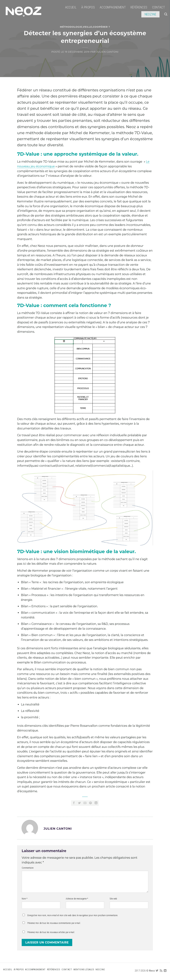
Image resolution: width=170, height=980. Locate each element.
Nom (25, 899)
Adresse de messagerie (77, 899)
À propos (88, 7)
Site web (113, 899)
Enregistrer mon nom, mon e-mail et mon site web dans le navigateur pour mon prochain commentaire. (73, 915)
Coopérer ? (101, 27)
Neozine (150, 14)
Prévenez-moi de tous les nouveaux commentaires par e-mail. (54, 923)
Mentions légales (84, 970)
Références (139, 7)
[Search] (166, 14)
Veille (87, 27)
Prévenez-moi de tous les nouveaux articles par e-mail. (51, 932)
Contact (159, 7)
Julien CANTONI (107, 52)
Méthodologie (71, 27)
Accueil (71, 7)
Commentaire (28, 868)
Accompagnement (113, 7)
